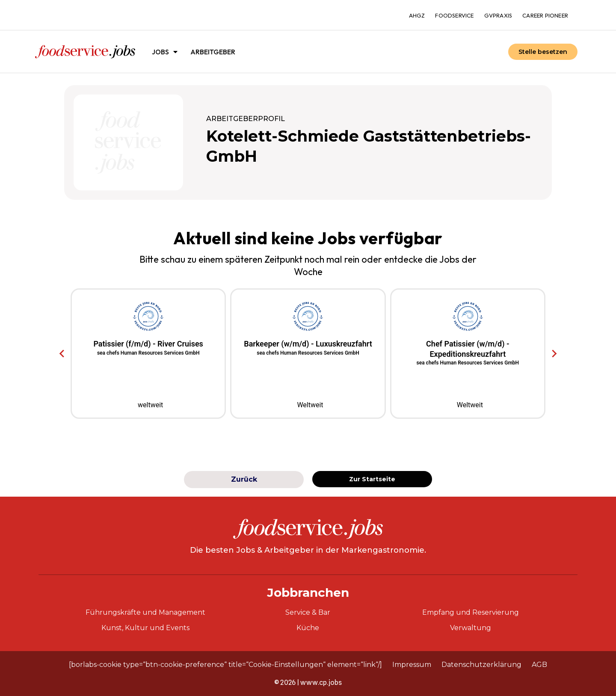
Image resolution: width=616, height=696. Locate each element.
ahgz (417, 15)
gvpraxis (498, 15)
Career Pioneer (545, 15)
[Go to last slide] (62, 354)
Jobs (165, 52)
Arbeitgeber (213, 52)
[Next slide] (554, 354)
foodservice (454, 15)
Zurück (244, 479)
